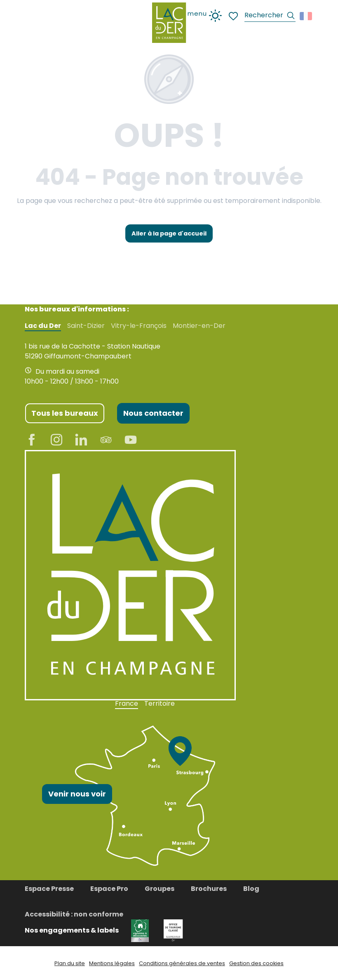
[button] (270, 16)
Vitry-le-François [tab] (139, 326)
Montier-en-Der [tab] (199, 326)
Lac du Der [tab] (43, 326)
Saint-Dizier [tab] (86, 326)
